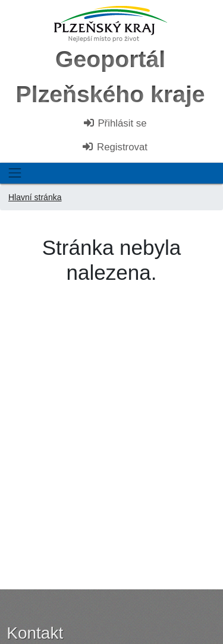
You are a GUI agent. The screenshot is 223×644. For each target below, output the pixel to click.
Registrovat (114, 147)
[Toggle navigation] (15, 173)
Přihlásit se (115, 123)
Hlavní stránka (35, 197)
